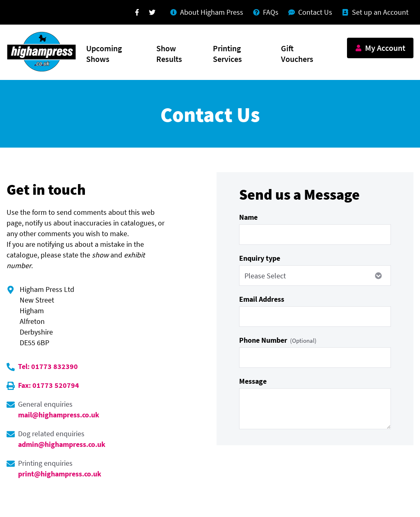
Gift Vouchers (297, 54)
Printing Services (227, 54)
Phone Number (278, 340)
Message (253, 381)
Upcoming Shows (104, 54)
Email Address (262, 299)
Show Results (169, 54)
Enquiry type (260, 258)
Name (248, 217)
